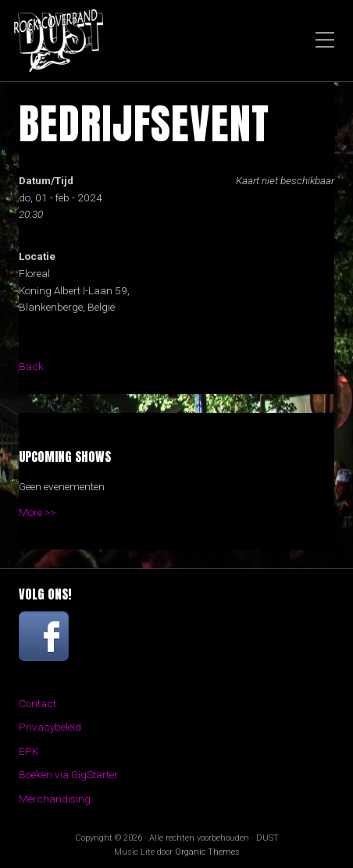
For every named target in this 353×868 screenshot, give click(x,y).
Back (31, 366)
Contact (37, 703)
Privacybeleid (50, 727)
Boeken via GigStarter (68, 774)
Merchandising (55, 799)
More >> (37, 512)
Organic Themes (207, 852)
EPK (29, 751)
